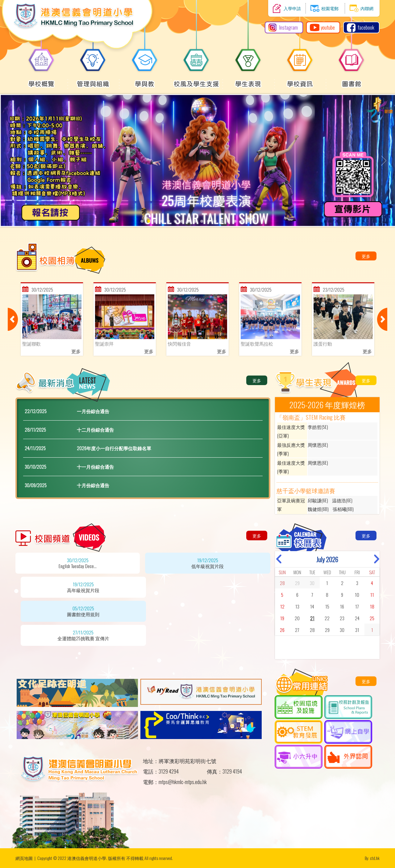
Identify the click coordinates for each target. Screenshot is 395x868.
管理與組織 (93, 81)
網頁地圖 (24, 858)
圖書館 (351, 81)
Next (382, 319)
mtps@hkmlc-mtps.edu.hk (183, 782)
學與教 (145, 81)
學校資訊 (300, 81)
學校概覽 (41, 81)
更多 (366, 256)
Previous (13, 319)
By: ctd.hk (372, 858)
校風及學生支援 (196, 81)
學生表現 (248, 81)
